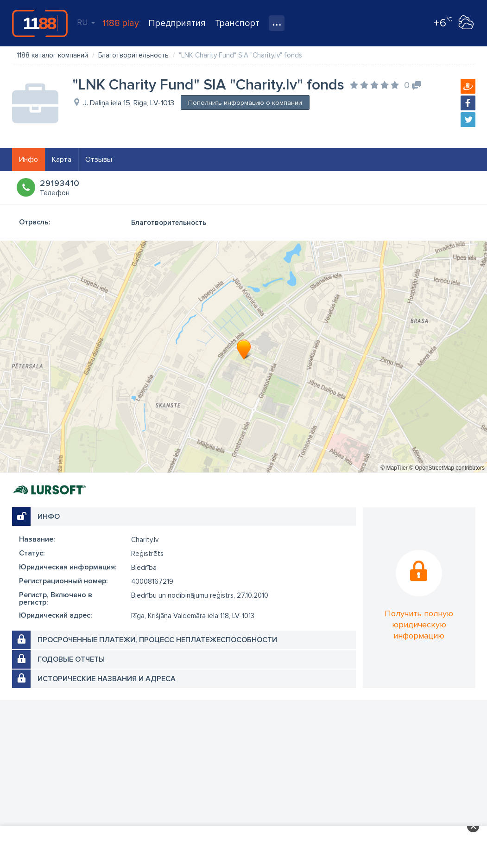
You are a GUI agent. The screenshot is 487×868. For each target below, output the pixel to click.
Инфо (28, 160)
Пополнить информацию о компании (245, 103)
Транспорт (237, 23)
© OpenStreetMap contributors (447, 468)
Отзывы (99, 160)
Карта (62, 160)
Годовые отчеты (71, 659)
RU (86, 22)
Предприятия (177, 23)
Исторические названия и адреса (107, 679)
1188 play (121, 23)
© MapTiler (394, 468)
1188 (40, 23)
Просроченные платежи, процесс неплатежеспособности (157, 640)
